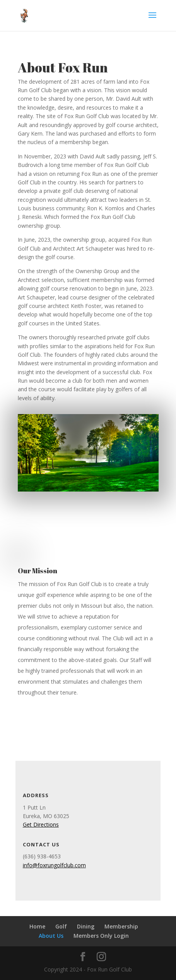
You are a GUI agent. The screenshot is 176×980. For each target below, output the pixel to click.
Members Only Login (101, 936)
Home (37, 926)
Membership (121, 926)
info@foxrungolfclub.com (54, 865)
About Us (51, 936)
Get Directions (41, 824)
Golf (61, 926)
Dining (86, 926)
